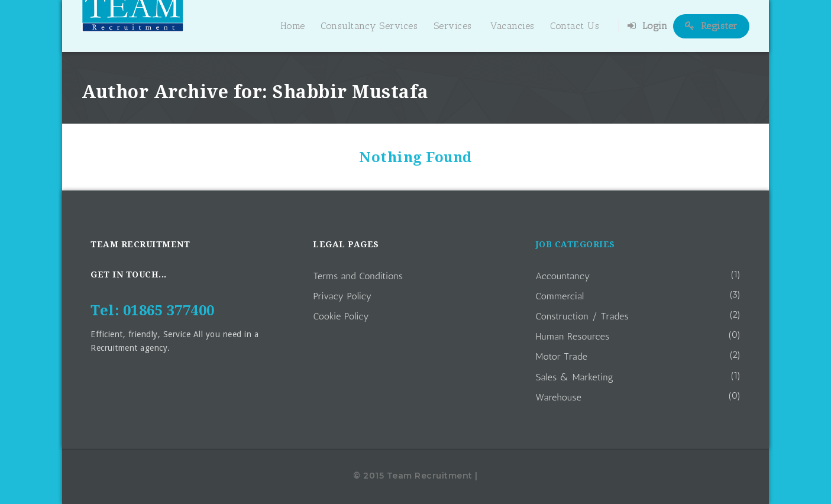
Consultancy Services (369, 26)
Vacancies (512, 26)
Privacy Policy (342, 296)
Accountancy (563, 276)
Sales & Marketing (575, 377)
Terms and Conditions (358, 276)
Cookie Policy (341, 316)
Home (293, 26)
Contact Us (575, 26)
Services (453, 26)
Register (711, 26)
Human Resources (573, 336)
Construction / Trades (583, 316)
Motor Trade (562, 356)
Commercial (560, 296)
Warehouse (559, 397)
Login (648, 26)
